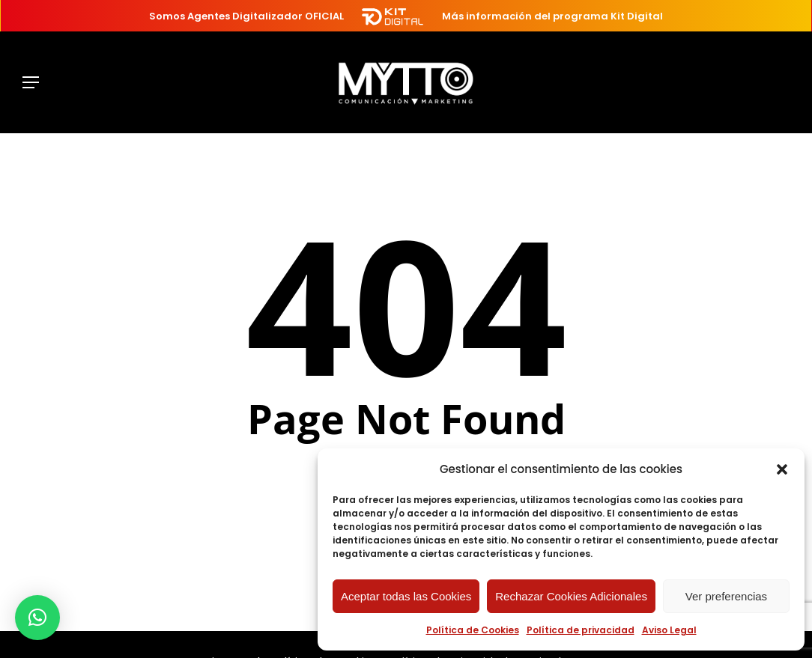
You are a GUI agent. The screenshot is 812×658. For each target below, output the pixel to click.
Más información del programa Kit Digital (552, 16)
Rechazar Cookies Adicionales (571, 596)
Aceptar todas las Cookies (406, 596)
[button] (782, 469)
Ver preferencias (726, 596)
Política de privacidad (581, 630)
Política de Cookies (473, 630)
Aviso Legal (669, 630)
